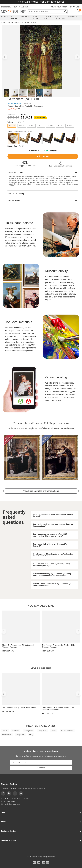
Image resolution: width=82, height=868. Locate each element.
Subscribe (41, 768)
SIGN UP (72, 7)
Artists (4, 17)
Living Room (20, 735)
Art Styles (14, 18)
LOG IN (78, 7)
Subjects (25, 17)
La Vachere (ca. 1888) (29, 22)
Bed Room (16, 731)
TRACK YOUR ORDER (59, 7)
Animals (5, 731)
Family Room (42, 731)
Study (31, 735)
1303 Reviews (20, 109)
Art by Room (36, 18)
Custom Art (47, 18)
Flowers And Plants (67, 731)
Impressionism (7, 735)
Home (3, 22)
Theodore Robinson (13, 22)
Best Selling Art (60, 18)
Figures (54, 731)
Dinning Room (29, 731)
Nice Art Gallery (14, 12)
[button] (5, 57)
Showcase (73, 17)
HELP (15, 7)
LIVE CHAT (23, 7)
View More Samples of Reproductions (41, 491)
